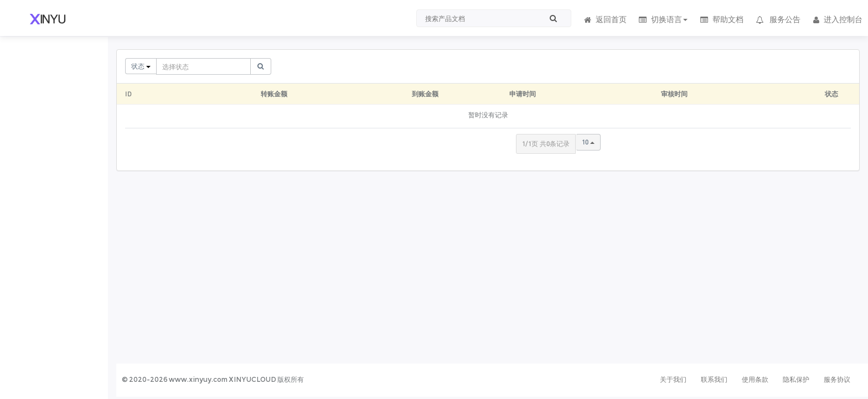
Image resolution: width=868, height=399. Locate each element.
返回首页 (604, 19)
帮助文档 (721, 19)
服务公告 (778, 19)
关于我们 (673, 379)
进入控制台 (837, 19)
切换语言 (663, 19)
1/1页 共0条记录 (546, 144)
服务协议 (837, 379)
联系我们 (714, 379)
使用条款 (755, 379)
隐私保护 (796, 379)
